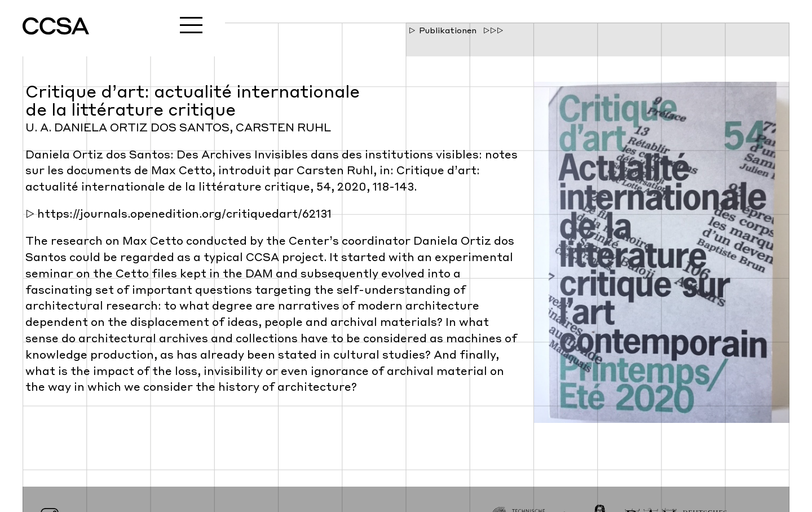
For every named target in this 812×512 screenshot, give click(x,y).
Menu (191, 25)
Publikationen (448, 31)
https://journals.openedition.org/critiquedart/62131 (184, 215)
